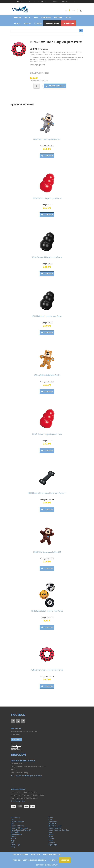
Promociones (53, 24)
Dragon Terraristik (18, 822)
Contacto (54, 860)
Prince (13, 838)
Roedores (46, 18)
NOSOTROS (65, 860)
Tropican (52, 843)
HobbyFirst (52, 824)
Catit (13, 820)
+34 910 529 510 (18, 801)
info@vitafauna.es (34, 776)
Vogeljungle (53, 845)
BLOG (38, 24)
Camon (51, 817)
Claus (50, 820)
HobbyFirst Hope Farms (19, 828)
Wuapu (13, 847)
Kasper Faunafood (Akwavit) (21, 830)
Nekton (14, 836)
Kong (50, 832)
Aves (36, 18)
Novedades (69, 24)
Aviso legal (36, 855)
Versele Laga (16, 845)
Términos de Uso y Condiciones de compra (29, 860)
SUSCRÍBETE (16, 740)
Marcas (27, 24)
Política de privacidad (52, 855)
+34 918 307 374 (18, 776)
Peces (68, 18)
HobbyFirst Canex (17, 826)
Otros (17, 24)
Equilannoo (53, 822)
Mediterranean (16, 834)
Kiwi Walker (15, 832)
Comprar (47, 156)
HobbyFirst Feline (55, 826)
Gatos (27, 18)
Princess (52, 838)
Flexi (13, 824)
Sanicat (51, 841)
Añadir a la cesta (55, 86)
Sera (13, 843)
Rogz (13, 841)
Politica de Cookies (20, 855)
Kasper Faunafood (55, 828)
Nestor (51, 836)
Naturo (51, 834)
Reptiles (58, 18)
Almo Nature (16, 817)
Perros (18, 18)
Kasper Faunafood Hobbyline (59, 830)
